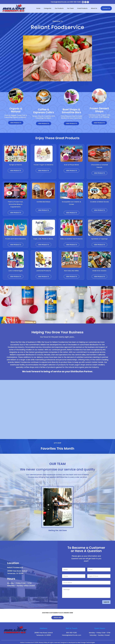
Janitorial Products (44, 271)
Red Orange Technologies (86, 642)
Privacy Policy (43, 642)
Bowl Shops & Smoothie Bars (71, 111)
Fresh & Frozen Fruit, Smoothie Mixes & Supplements (16, 204)
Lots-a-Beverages (16, 271)
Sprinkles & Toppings (99, 239)
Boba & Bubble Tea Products (71, 239)
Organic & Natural (16, 110)
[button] (2, 305)
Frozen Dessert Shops (99, 110)
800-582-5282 (76, 2)
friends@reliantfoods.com (60, 2)
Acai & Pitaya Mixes (71, 165)
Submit (106, 601)
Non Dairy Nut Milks (71, 271)
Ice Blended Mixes (44, 202)
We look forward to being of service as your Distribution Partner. (58, 371)
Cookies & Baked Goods (100, 202)
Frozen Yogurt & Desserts (43, 165)
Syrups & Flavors (16, 165)
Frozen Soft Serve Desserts (16, 239)
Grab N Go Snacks (99, 271)
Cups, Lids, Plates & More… (44, 239)
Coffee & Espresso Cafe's (44, 111)
